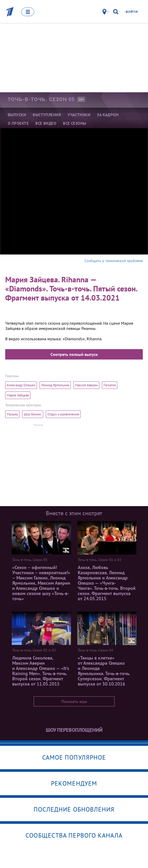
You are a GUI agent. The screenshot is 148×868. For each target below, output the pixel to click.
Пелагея (110, 385)
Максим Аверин (86, 385)
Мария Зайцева (18, 395)
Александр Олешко (21, 385)
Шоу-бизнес (33, 414)
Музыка (12, 414)
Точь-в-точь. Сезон (41, 99)
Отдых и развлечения (63, 414)
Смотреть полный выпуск (74, 354)
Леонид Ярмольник (55, 385)
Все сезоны (75, 123)
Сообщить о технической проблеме (114, 261)
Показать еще (74, 701)
